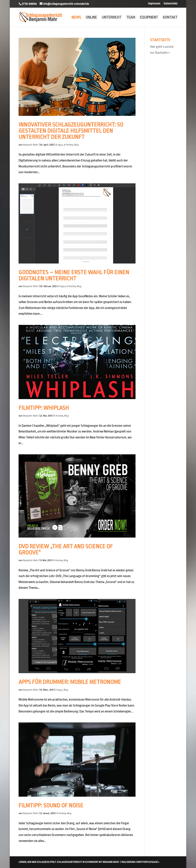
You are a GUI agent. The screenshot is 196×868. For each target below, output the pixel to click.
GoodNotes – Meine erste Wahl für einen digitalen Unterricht (74, 275)
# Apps (59, 145)
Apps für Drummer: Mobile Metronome (70, 682)
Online (91, 18)
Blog (76, 145)
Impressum (154, 4)
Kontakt (170, 18)
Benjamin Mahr (31, 145)
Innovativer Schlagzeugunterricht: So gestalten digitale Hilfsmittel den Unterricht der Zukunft (71, 131)
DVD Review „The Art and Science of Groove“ (66, 549)
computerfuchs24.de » (147, 862)
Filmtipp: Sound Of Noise (51, 805)
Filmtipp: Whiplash (44, 408)
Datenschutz (171, 4)
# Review (68, 145)
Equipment (149, 18)
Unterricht (111, 18)
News (76, 18)
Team (131, 18)
